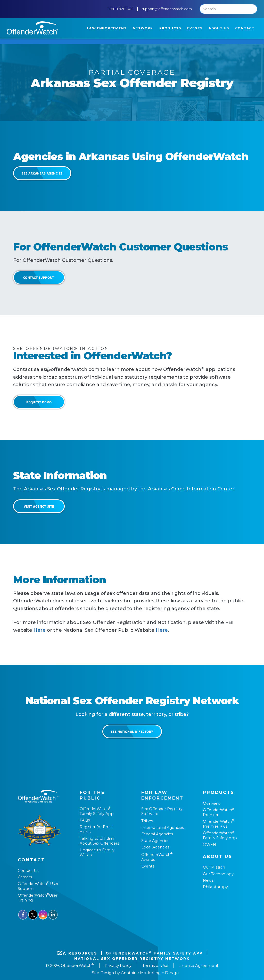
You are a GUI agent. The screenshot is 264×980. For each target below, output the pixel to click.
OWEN (209, 845)
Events (148, 866)
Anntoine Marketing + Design (150, 973)
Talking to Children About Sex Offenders (99, 841)
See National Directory (132, 731)
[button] (107, 28)
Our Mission (214, 867)
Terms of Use (155, 966)
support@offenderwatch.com (167, 9)
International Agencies (163, 828)
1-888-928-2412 (121, 9)
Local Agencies (155, 847)
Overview (212, 803)
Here (40, 630)
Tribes (147, 821)
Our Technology (218, 874)
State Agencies (155, 841)
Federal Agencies (157, 834)
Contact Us (28, 871)
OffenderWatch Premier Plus (218, 824)
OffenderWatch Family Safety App (97, 811)
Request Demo (39, 402)
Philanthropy (215, 887)
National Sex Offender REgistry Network (132, 959)
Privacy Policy (118, 966)
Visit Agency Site (39, 506)
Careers (25, 877)
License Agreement (199, 966)
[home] (32, 28)
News (208, 880)
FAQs (85, 820)
